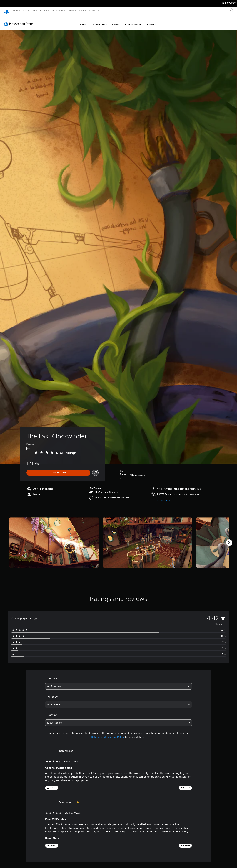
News (71, 10)
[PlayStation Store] (19, 20)
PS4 (33, 10)
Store (81, 10)
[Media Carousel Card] (54, 539)
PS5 (25, 10)
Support (92, 10)
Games (15, 10)
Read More (52, 835)
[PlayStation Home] (6, 10)
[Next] (229, 539)
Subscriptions (133, 21)
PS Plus (44, 10)
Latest (84, 21)
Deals (116, 21)
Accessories (58, 10)
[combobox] (119, 683)
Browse (151, 21)
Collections (100, 21)
